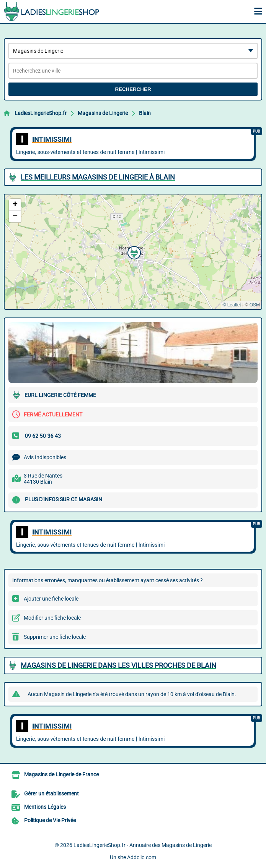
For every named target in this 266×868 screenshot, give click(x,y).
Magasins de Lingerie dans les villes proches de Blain (118, 665)
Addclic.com (142, 857)
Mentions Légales (45, 807)
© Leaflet (232, 305)
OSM (255, 305)
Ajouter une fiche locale (51, 599)
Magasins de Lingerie (103, 113)
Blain (145, 113)
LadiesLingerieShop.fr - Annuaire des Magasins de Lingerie (143, 845)
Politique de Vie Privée (50, 820)
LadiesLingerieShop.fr (41, 113)
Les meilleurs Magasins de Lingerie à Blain (98, 177)
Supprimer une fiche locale (55, 637)
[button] (133, 252)
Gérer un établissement (51, 794)
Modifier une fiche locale (52, 618)
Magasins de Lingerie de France (61, 774)
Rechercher (133, 89)
